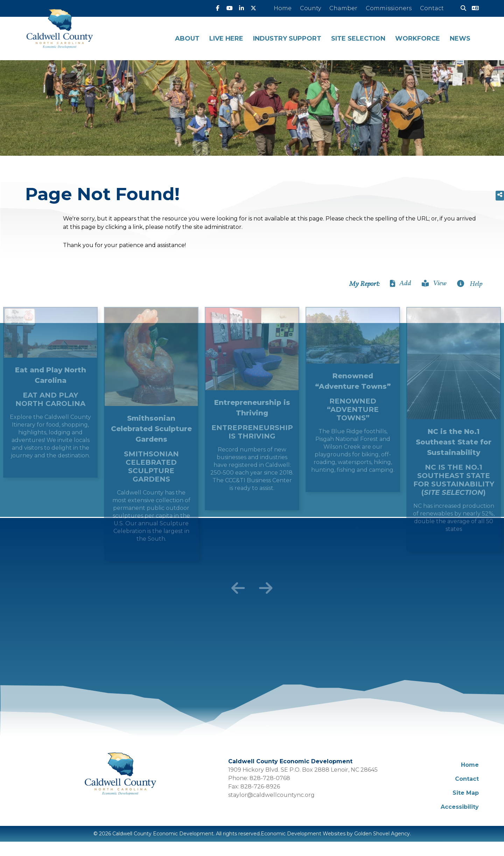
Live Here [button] (226, 38)
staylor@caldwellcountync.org (271, 795)
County (310, 8)
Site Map (466, 793)
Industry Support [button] (287, 38)
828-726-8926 (260, 787)
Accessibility (460, 807)
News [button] (460, 38)
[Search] (461, 8)
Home (283, 8)
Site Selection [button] (358, 38)
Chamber (343, 8)
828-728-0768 (270, 778)
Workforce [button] (418, 38)
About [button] (187, 38)
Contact (432, 8)
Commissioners (389, 8)
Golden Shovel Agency (382, 834)
